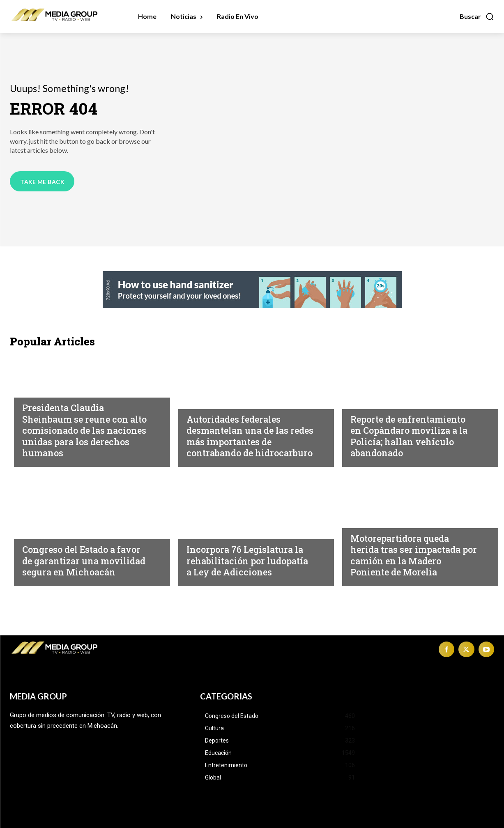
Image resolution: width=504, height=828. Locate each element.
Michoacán (205, 390)
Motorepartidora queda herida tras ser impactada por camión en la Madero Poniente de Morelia (410, 555)
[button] (477, 16)
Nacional (38, 390)
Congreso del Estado (57, 520)
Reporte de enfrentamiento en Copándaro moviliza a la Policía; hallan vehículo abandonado (414, 436)
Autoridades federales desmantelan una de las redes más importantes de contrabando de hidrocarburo (247, 430)
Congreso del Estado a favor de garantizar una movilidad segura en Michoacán (77, 555)
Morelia (363, 520)
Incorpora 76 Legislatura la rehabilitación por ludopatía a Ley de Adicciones (249, 555)
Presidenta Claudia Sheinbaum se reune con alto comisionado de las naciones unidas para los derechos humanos (80, 430)
